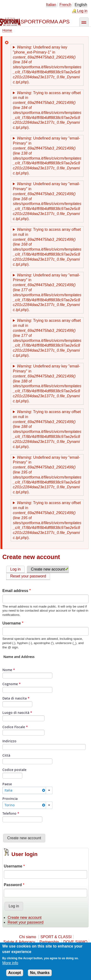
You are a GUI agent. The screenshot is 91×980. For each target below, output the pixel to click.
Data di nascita (16, 698)
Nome (9, 670)
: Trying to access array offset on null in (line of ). (47, 110)
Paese (7, 784)
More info (10, 963)
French (66, 5)
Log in (82, 11)
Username (12, 623)
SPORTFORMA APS (45, 22)
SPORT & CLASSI (56, 937)
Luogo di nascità (17, 713)
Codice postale (14, 770)
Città (6, 755)
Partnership (49, 942)
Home (7, 30)
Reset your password (28, 576)
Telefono (11, 813)
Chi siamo (28, 937)
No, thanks (40, 973)
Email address (15, 591)
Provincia (10, 799)
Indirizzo (9, 741)
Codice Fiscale (15, 727)
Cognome (12, 684)
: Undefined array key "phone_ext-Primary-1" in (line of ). (47, 65)
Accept (15, 973)
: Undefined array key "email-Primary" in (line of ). (47, 156)
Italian (51, 5)
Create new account (48, 569)
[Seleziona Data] (17, 704)
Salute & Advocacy (19, 942)
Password (13, 885)
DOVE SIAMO (75, 942)
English (81, 5)
